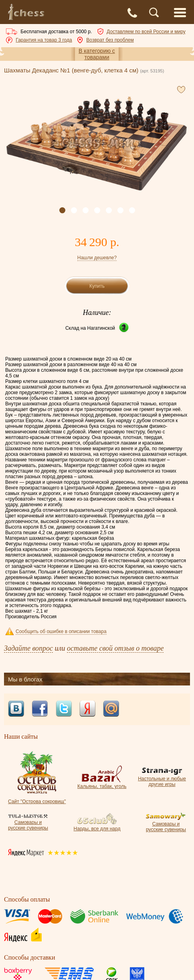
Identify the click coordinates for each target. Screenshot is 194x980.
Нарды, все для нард (97, 826)
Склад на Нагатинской (90, 328)
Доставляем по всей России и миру (146, 32)
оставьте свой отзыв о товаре (115, 648)
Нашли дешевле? (97, 258)
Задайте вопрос (28, 648)
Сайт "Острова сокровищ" (37, 799)
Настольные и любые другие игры (162, 779)
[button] (62, 210)
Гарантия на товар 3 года (44, 40)
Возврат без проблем (110, 40)
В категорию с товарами (97, 54)
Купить (97, 286)
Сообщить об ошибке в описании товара (61, 631)
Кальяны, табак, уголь (102, 784)
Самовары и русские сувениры (28, 822)
